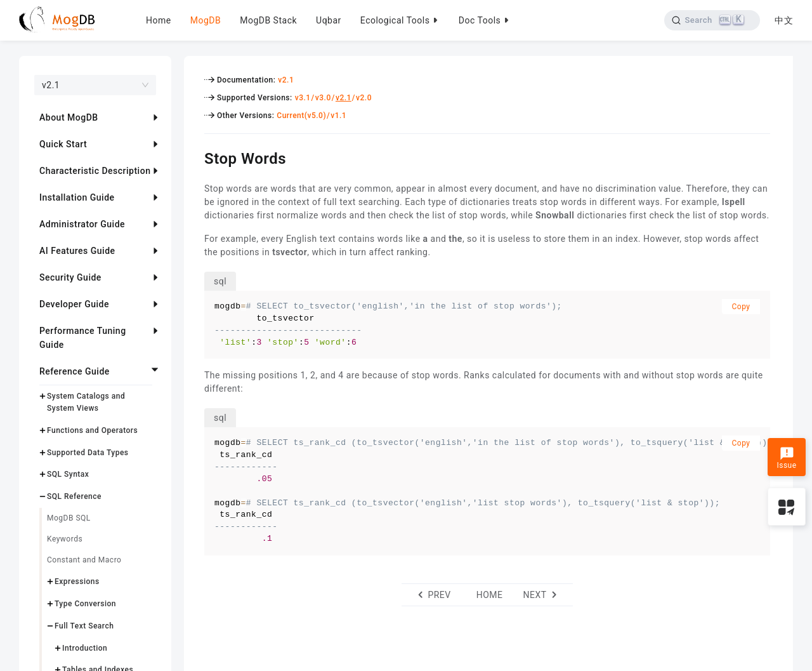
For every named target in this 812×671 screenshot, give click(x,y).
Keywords (65, 539)
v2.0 (364, 98)
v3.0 (323, 98)
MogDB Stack (268, 20)
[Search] (712, 20)
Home (159, 20)
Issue (786, 458)
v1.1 (338, 116)
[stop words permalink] (195, 157)
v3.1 (303, 98)
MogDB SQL (69, 518)
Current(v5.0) (301, 116)
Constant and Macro (84, 560)
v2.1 (286, 80)
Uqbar (329, 20)
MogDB (206, 20)
